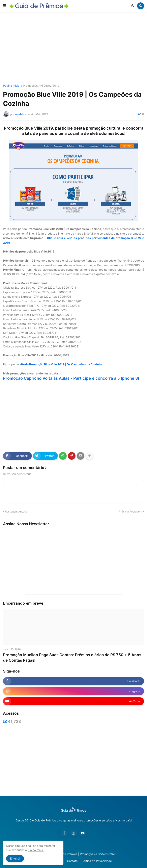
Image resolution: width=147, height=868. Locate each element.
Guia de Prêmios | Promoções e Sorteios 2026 (86, 854)
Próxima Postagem (130, 511)
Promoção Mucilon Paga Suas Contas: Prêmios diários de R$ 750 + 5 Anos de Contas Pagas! (72, 658)
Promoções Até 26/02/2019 (41, 86)
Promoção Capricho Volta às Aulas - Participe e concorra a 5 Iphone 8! (71, 378)
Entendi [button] (15, 858)
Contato (72, 861)
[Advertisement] (75, 48)
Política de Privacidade (97, 861)
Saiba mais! (36, 850)
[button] (5, 6)
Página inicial (12, 86)
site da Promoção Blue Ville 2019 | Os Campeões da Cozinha (61, 364)
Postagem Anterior (17, 511)
